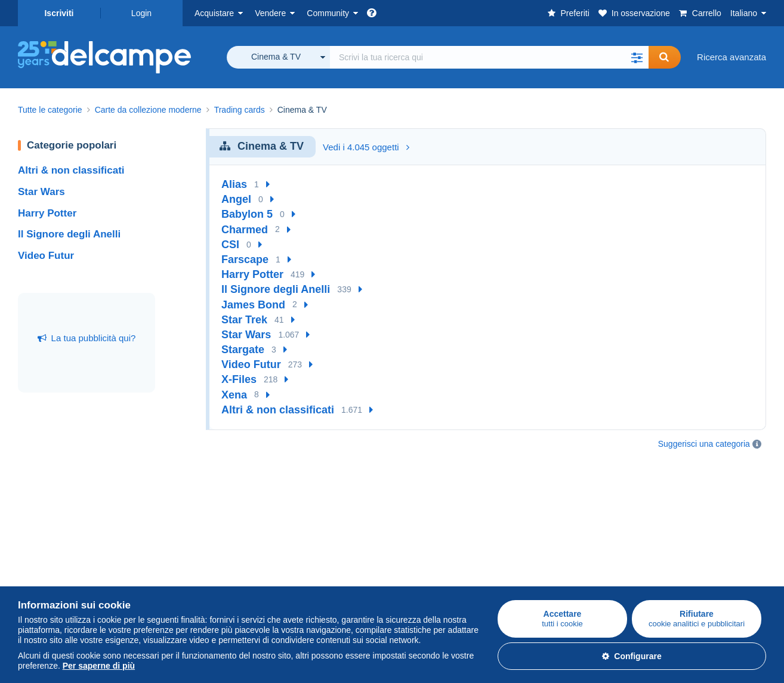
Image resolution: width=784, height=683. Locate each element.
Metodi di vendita (176, 550)
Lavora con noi (428, 535)
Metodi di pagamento (558, 535)
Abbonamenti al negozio (191, 578)
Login (141, 13)
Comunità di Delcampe (313, 509)
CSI (230, 245)
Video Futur (46, 256)
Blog (282, 578)
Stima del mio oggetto (186, 564)
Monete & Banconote (60, 564)
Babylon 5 (247, 214)
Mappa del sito (671, 523)
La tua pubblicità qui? (87, 338)
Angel (236, 199)
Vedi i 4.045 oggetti (366, 147)
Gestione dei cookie (431, 578)
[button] (637, 57)
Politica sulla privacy (432, 564)
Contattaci (537, 557)
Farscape (245, 259)
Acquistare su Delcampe (67, 509)
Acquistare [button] (214, 13)
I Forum (283, 550)
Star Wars (41, 192)
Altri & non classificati (71, 170)
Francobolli (40, 535)
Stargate (243, 350)
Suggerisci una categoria (704, 444)
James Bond (253, 305)
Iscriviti (59, 13)
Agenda (283, 535)
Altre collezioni (47, 578)
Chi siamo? (414, 509)
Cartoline (36, 550)
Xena (234, 395)
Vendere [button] (270, 13)
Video (279, 564)
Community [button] (328, 13)
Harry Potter (47, 213)
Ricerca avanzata (731, 57)
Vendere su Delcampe (187, 509)
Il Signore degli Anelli (69, 234)
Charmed (245, 230)
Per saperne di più (99, 666)
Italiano (744, 13)
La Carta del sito (425, 550)
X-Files (239, 379)
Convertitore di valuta (684, 509)
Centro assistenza (552, 571)
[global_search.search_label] (489, 57)
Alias (234, 184)
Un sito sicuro (544, 509)
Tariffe (155, 535)
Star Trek (244, 320)
